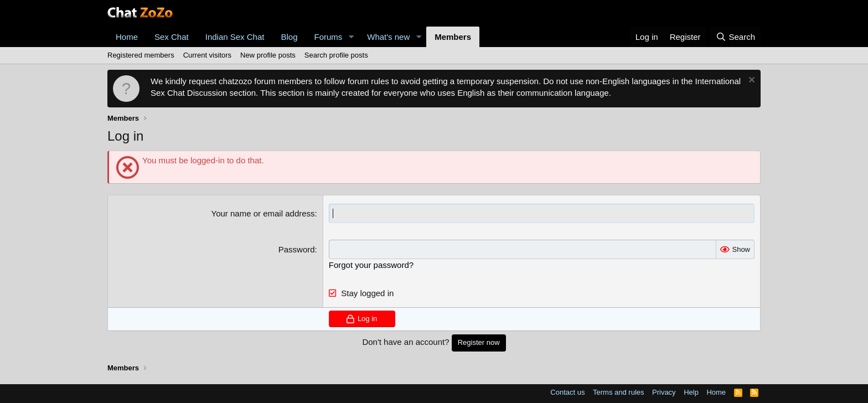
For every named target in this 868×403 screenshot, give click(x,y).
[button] (351, 37)
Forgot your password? (371, 265)
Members (453, 37)
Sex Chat (172, 37)
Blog (289, 37)
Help (691, 392)
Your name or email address (263, 213)
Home (127, 37)
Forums (329, 37)
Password (297, 249)
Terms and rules (618, 392)
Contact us (567, 392)
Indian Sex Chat (235, 37)
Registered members (141, 55)
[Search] (735, 37)
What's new (388, 37)
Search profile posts (336, 55)
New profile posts (268, 55)
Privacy (664, 392)
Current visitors (207, 55)
